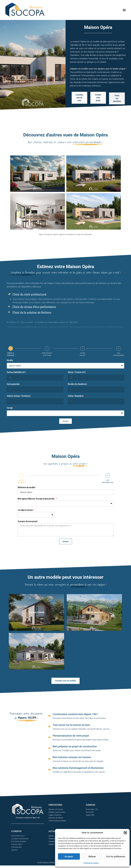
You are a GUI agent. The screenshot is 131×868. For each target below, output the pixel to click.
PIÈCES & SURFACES (11, 474)
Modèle (10, 480)
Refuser (92, 857)
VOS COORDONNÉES (119, 474)
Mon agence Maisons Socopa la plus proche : (37, 566)
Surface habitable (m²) (16, 492)
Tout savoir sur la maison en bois (71, 769)
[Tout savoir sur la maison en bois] (49, 771)
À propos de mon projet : (28, 588)
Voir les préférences (116, 857)
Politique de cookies (91, 863)
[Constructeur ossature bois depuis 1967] (49, 760)
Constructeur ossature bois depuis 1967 (75, 759)
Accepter (69, 857)
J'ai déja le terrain (25, 577)
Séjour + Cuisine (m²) (77, 492)
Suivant (65, 608)
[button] (125, 833)
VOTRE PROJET (82, 474)
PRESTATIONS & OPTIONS (47, 474)
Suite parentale (13, 504)
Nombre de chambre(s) (77, 504)
